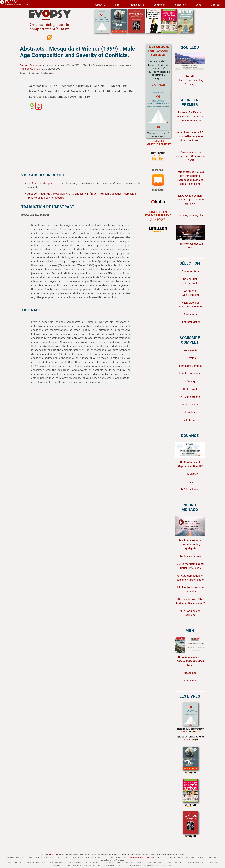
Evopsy (24, 65)
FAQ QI (190, 482)
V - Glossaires (190, 405)
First (118, 5)
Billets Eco (190, 681)
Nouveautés (137, 5)
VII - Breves (190, 420)
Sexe (198, 5)
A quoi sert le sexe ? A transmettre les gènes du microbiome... (190, 136)
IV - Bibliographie (190, 397)
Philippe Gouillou (30, 69)
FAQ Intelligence (190, 490)
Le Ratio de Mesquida (41, 183)
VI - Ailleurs (191, 412)
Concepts (35, 65)
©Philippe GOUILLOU (139, 858)
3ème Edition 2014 (190, 116)
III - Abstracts (190, 389)
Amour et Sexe (190, 271)
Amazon (53, 855)
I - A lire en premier (190, 373)
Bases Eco (190, 673)
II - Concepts (190, 381)
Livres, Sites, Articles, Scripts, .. (190, 80)
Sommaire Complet (190, 366)
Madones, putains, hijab (190, 215)
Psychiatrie (190, 314)
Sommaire (160, 5)
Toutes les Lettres (190, 556)
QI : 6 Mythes (190, 474)
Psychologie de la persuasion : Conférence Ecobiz (190, 156)
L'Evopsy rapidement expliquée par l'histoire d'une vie (190, 200)
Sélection (181, 5)
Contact (216, 5)
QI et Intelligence (190, 322)
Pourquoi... (99, 5)
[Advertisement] (81, 145)
